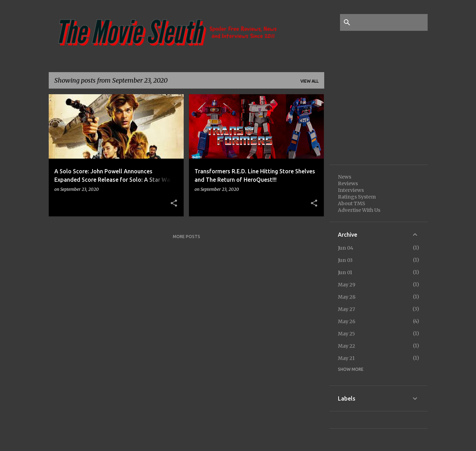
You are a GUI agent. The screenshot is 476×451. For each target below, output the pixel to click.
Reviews (348, 183)
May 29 (347, 285)
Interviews (351, 190)
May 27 (346, 309)
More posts (186, 237)
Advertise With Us (359, 210)
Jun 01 (345, 272)
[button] (174, 203)
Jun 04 (346, 248)
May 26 (347, 321)
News (345, 177)
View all (310, 81)
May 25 (346, 334)
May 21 (346, 358)
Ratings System (357, 197)
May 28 (347, 297)
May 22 (346, 346)
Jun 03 (345, 260)
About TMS (352, 203)
